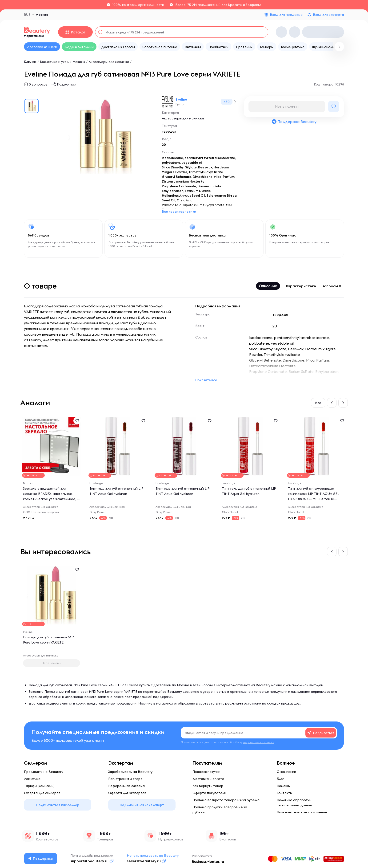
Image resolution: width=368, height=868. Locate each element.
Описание (268, 286)
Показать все (206, 380)
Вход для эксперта (328, 15)
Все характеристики (179, 212)
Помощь (283, 786)
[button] (332, 403)
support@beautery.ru (89, 861)
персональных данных (259, 742)
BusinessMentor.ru (208, 861)
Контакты (284, 793)
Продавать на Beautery (44, 772)
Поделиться (67, 84)
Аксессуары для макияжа (109, 62)
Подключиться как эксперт (142, 805)
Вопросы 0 (331, 286)
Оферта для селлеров (42, 793)
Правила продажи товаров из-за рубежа (220, 810)
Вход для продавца (286, 15)
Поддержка (41, 859)
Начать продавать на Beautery (153, 856)
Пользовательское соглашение (302, 812)
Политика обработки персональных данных (295, 803)
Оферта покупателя (209, 793)
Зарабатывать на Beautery (130, 772)
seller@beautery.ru (144, 861)
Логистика (32, 779)
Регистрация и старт (125, 779)
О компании (286, 772)
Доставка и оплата (208, 779)
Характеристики (301, 286)
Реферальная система (126, 786)
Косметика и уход (54, 62)
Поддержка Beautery (294, 122)
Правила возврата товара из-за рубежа (226, 800)
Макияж (79, 62)
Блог (280, 779)
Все (318, 403)
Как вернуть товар (208, 786)
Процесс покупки (206, 772)
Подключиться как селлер (58, 805)
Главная (30, 62)
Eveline (181, 99)
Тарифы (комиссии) (39, 786)
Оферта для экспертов (127, 793)
